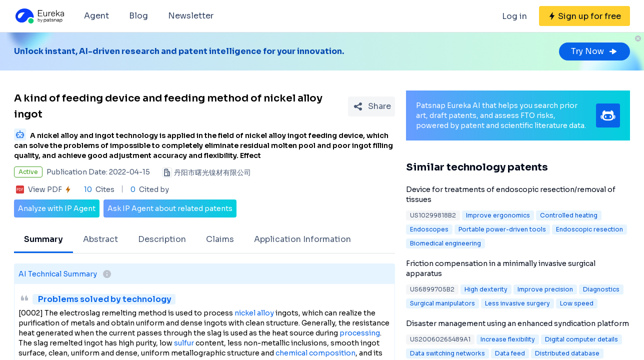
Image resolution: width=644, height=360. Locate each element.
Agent (96, 16)
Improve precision (545, 289)
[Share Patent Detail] (371, 106)
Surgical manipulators (442, 303)
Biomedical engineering (445, 243)
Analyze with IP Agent (57, 208)
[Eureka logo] (39, 16)
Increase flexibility (508, 339)
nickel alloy (254, 313)
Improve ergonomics (498, 215)
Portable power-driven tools (502, 229)
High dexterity (486, 289)
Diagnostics (601, 289)
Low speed (577, 303)
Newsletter (191, 16)
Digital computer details (581, 339)
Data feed (510, 353)
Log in (514, 16)
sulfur (184, 343)
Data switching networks (447, 353)
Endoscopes (429, 229)
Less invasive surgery (517, 303)
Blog (138, 16)
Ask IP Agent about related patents (170, 208)
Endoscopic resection (589, 229)
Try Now (594, 51)
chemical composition (315, 353)
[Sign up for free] (584, 16)
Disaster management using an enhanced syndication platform (517, 323)
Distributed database (567, 353)
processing (360, 333)
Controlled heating (569, 215)
